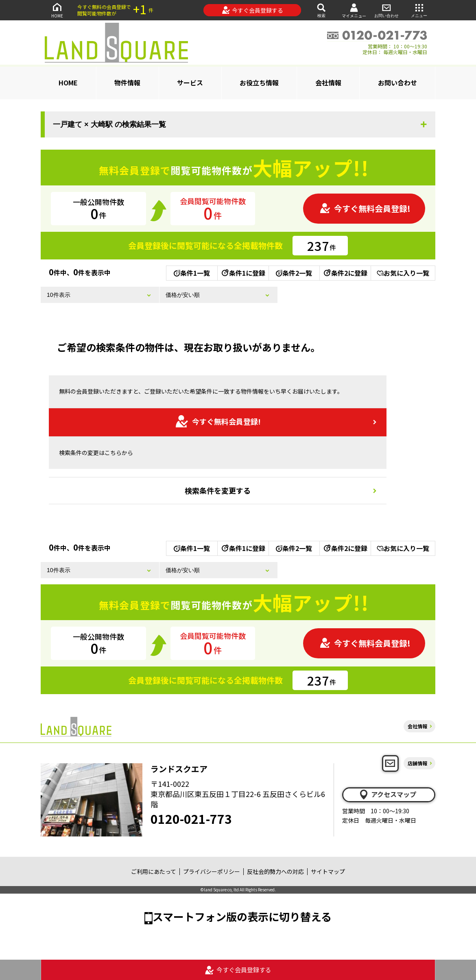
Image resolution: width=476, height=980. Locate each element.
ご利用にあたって (154, 871)
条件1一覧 (192, 273)
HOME (57, 10)
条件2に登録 (345, 273)
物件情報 (127, 83)
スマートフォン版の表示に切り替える (242, 916)
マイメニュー (354, 10)
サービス (190, 83)
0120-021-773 (191, 819)
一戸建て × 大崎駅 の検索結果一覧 (109, 124)
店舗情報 (417, 763)
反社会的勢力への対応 (275, 871)
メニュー (419, 10)
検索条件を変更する (218, 490)
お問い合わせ (386, 10)
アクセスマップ (387, 795)
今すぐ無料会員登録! (365, 208)
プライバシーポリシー (212, 871)
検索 (321, 10)
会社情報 (328, 83)
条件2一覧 (294, 273)
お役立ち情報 (259, 83)
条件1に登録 (243, 273)
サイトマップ (328, 871)
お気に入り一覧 (403, 273)
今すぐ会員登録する (252, 10)
